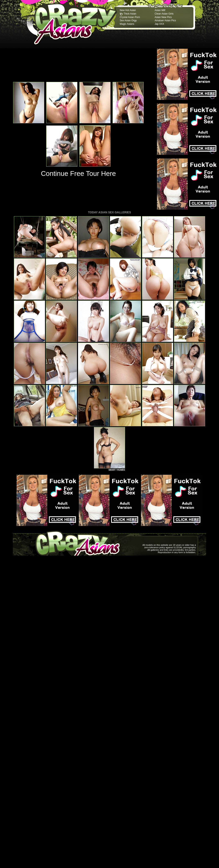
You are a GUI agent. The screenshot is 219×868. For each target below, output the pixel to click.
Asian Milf (160, 10)
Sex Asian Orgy (128, 20)
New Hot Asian (128, 10)
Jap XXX (159, 24)
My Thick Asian (128, 14)
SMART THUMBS (117, 470)
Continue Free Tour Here (78, 173)
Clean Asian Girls (164, 14)
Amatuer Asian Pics (165, 20)
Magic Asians (127, 24)
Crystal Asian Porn (130, 17)
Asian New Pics (163, 17)
